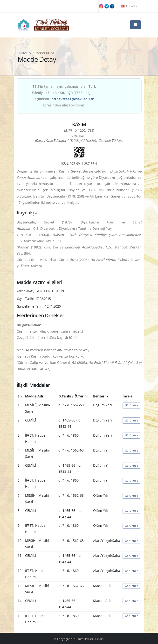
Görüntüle (131, 405)
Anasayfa (24, 53)
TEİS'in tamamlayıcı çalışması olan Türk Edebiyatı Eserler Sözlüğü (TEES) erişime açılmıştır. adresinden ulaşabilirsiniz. (64, 96)
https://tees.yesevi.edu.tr (72, 99)
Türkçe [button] (129, 6)
